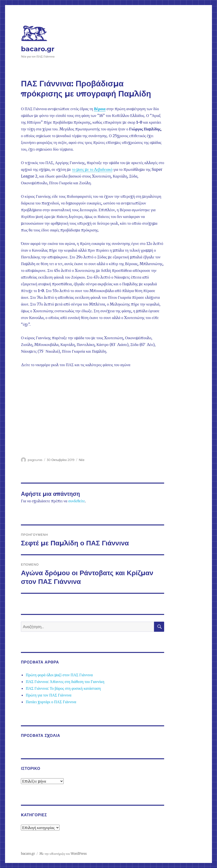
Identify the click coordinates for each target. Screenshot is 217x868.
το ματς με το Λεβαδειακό (92, 169)
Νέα (82, 460)
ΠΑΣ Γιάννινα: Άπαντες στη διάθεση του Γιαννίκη (65, 682)
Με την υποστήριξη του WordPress (63, 854)
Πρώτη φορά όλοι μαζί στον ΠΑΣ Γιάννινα (59, 675)
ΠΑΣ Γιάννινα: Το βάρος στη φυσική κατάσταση (63, 688)
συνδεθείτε (77, 501)
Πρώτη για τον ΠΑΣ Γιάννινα (49, 695)
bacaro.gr (38, 49)
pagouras (35, 460)
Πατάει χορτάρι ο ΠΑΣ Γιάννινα (51, 702)
